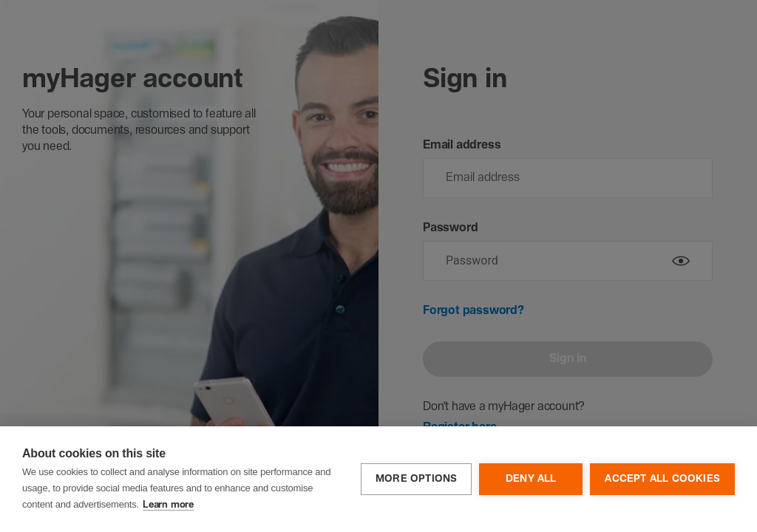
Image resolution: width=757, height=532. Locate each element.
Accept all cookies (662, 479)
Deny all (531, 479)
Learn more (168, 505)
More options (416, 479)
